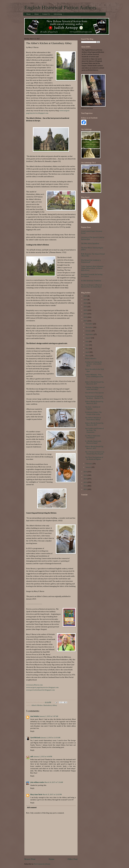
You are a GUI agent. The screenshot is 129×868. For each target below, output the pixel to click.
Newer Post (30, 859)
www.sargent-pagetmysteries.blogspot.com (42, 687)
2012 (85, 486)
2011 (85, 490)
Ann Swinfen (35, 716)
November (89, 327)
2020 (85, 310)
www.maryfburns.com (34, 685)
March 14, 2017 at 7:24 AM (54, 782)
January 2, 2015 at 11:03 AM (51, 738)
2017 (85, 321)
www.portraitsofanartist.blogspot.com (40, 690)
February (89, 464)
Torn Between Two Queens (94, 393)
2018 (85, 317)
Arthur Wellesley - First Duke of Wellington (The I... (94, 377)
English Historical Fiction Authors (60, 8)
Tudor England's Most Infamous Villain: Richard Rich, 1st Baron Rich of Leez (92, 268)
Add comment (32, 808)
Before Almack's (91, 359)
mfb (32, 757)
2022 (85, 307)
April (88, 352)
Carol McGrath (35, 738)
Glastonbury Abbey (50, 705)
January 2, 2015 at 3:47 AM (49, 716)
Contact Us (46, 14)
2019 (85, 314)
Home (29, 14)
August (88, 338)
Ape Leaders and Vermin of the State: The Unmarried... (94, 430)
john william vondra (37, 782)
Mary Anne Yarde (36, 795)
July (87, 342)
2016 (85, 472)
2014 (85, 479)
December (89, 324)
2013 (85, 482)
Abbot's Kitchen (37, 705)
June (87, 345)
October (89, 331)
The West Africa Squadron (90, 244)
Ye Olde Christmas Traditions (91, 281)
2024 (85, 300)
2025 (85, 296)
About (36, 14)
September (90, 335)
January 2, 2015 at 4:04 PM (43, 757)
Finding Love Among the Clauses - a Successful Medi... (94, 364)
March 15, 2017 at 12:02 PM (52, 795)
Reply (32, 731)
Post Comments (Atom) (42, 864)
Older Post (73, 859)
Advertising (58, 14)
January (88, 467)
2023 (85, 303)
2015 (85, 475)
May (87, 349)
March (88, 356)
